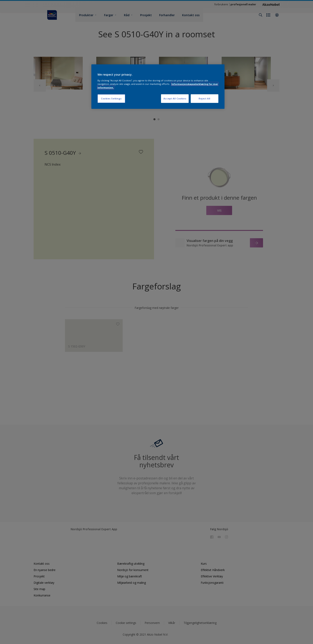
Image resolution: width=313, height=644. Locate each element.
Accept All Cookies (175, 98)
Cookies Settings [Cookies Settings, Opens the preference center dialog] (111, 98)
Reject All (205, 98)
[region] (158, 87)
